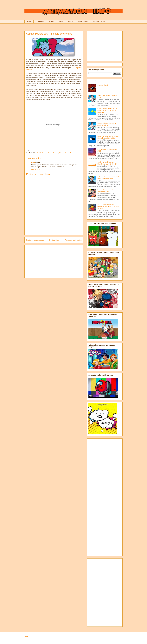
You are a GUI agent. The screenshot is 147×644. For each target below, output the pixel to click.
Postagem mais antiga (73, 240)
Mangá (70, 22)
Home (29, 22)
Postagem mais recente (35, 240)
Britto (33, 162)
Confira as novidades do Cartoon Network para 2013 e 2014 (109, 137)
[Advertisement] (54, 230)
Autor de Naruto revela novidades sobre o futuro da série (109, 178)
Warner (72, 153)
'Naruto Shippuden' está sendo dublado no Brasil (108, 191)
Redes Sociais (83, 22)
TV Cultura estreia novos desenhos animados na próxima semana (108, 207)
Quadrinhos (40, 22)
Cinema (62, 153)
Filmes (51, 22)
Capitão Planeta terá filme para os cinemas (49, 34)
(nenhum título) (103, 85)
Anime (61, 22)
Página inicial (54, 240)
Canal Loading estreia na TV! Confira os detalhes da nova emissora (107, 110)
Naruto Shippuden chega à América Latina (107, 124)
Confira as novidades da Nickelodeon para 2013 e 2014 (108, 163)
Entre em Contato (99, 22)
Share (26, 636)
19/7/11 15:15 (35, 169)
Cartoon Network (53, 153)
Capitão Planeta (42, 153)
